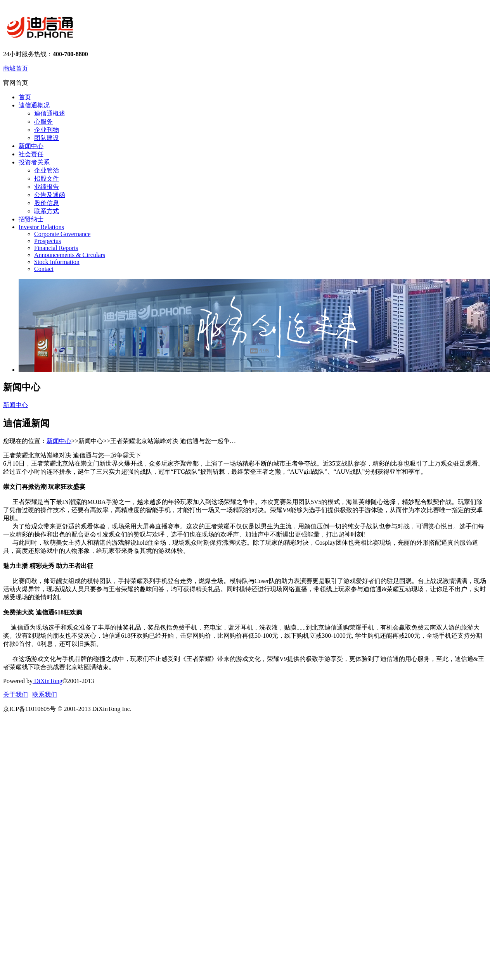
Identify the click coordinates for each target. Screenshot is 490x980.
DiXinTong (48, 681)
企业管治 (47, 170)
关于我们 (16, 694)
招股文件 (47, 179)
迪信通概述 (50, 113)
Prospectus (48, 241)
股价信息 (47, 203)
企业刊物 (47, 130)
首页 (25, 97)
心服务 (43, 122)
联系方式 (47, 211)
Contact (44, 269)
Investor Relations (41, 227)
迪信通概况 (34, 105)
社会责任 (31, 154)
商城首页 (16, 68)
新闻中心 (31, 146)
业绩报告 (47, 187)
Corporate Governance (62, 234)
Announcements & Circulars (70, 255)
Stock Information (57, 262)
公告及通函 (50, 195)
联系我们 (45, 694)
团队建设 (47, 138)
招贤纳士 (31, 219)
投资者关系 (34, 162)
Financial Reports (56, 248)
